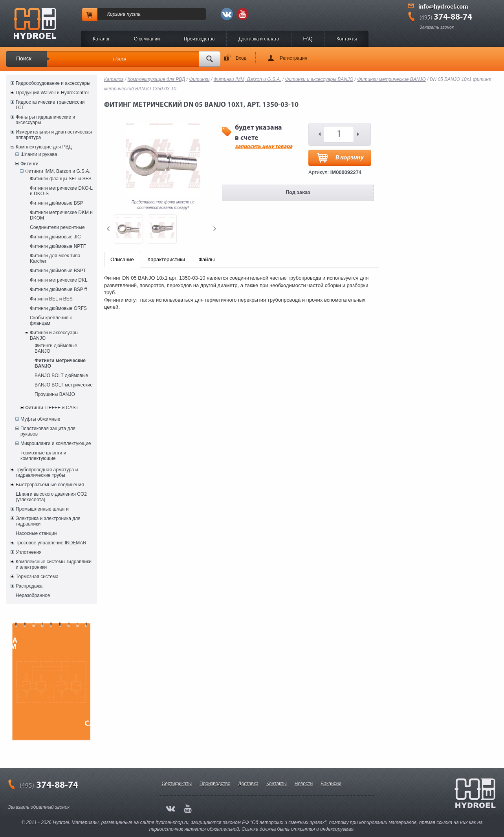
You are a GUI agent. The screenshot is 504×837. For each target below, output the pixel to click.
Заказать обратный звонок (39, 807)
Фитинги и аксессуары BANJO (54, 335)
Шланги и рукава (39, 154)
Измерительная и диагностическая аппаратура (54, 135)
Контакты (347, 39)
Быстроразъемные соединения (50, 485)
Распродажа (29, 586)
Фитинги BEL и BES (51, 299)
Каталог (101, 39)
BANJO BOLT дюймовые (61, 375)
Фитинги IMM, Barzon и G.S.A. (58, 171)
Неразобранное (33, 595)
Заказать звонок (437, 27)
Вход (241, 58)
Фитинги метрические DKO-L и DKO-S (61, 191)
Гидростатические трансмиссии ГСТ (50, 105)
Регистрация (293, 58)
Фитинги (29, 164)
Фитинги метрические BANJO (60, 363)
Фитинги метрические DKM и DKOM (61, 215)
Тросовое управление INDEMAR (51, 543)
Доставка (248, 784)
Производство (199, 39)
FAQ (308, 39)
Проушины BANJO (55, 394)
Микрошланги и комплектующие (56, 443)
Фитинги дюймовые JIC (55, 237)
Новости (304, 784)
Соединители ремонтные (57, 227)
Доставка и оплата (259, 39)
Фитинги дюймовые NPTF (58, 246)
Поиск (24, 59)
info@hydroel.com (443, 7)
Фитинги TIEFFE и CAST (52, 408)
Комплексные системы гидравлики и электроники (54, 564)
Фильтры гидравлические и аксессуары (45, 120)
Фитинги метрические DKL (59, 280)
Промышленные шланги (42, 509)
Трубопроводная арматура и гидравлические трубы (47, 473)
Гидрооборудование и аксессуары (53, 83)
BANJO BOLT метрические (64, 385)
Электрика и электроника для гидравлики (48, 521)
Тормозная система (37, 577)
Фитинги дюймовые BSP (57, 203)
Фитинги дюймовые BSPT (58, 271)
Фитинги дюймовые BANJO (56, 348)
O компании (147, 39)
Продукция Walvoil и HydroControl (52, 93)
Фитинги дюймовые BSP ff (58, 289)
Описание (122, 259)
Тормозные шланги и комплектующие (43, 456)
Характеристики (166, 259)
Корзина (116, 14)
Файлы (206, 259)
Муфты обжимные (40, 419)
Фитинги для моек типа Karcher (55, 258)
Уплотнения (29, 552)
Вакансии (331, 784)
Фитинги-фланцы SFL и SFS (61, 179)
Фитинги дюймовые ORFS (58, 308)
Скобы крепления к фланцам (51, 321)
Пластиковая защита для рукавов (48, 431)
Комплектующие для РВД (44, 147)
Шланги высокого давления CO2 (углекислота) (51, 497)
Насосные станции (36, 533)
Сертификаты (177, 784)
